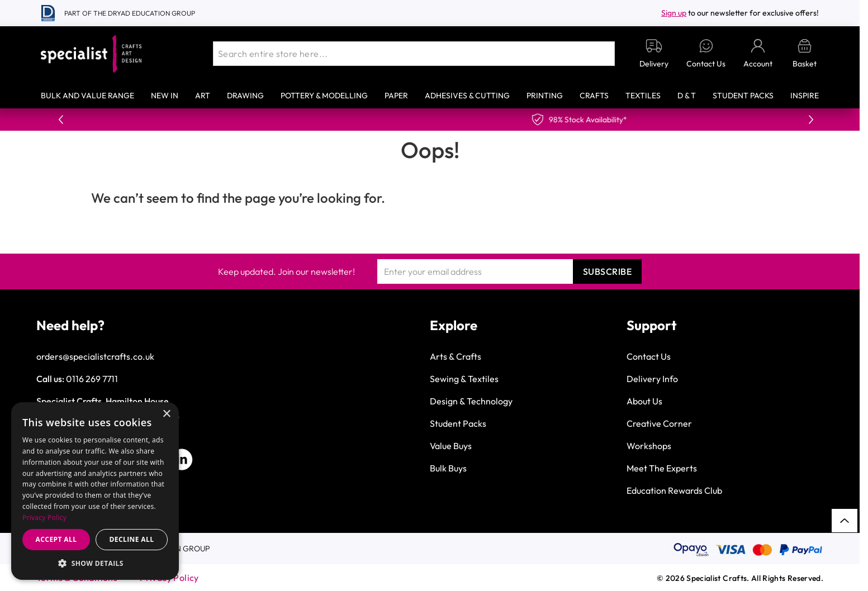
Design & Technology (471, 401)
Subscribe (608, 271)
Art (203, 96)
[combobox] (414, 54)
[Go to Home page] (91, 54)
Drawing (245, 96)
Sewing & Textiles (464, 379)
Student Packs (743, 96)
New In (165, 96)
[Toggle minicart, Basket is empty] (805, 54)
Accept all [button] (56, 539)
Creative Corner (659, 423)
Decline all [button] (132, 539)
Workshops (649, 446)
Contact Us (649, 356)
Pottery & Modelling (324, 96)
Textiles (643, 96)
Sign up (674, 13)
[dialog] (95, 491)
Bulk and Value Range (87, 96)
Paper (396, 96)
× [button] (166, 414)
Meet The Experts (662, 468)
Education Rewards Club (674, 490)
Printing (545, 96)
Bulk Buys (448, 468)
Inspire (805, 96)
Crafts (594, 96)
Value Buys (451, 446)
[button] (95, 563)
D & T (687, 96)
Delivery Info (652, 379)
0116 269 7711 (92, 379)
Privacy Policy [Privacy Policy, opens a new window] (44, 518)
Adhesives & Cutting (467, 96)
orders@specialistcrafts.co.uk (95, 356)
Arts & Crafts (456, 356)
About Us (644, 401)
